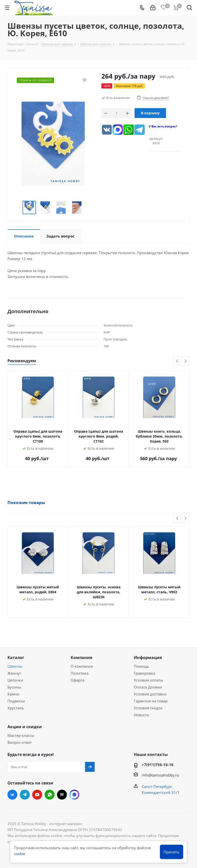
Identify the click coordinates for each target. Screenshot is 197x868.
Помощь (141, 666)
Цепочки (15, 680)
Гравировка (144, 673)
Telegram (25, 795)
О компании (82, 666)
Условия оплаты (149, 680)
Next (185, 361)
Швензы (15, 666)
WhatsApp (50, 795)
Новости (141, 715)
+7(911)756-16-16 (158, 765)
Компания (81, 658)
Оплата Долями (148, 687)
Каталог (16, 658)
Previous (178, 361)
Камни (13, 694)
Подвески (16, 701)
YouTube (37, 795)
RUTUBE (62, 795)
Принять (171, 852)
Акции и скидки (25, 727)
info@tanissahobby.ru (160, 775)
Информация (148, 658)
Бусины (14, 687)
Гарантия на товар (151, 701)
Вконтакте (12, 795)
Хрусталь (16, 708)
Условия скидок (148, 708)
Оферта (77, 680)
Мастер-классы (21, 735)
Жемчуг (14, 673)
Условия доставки (150, 694)
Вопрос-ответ (20, 742)
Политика (80, 673)
